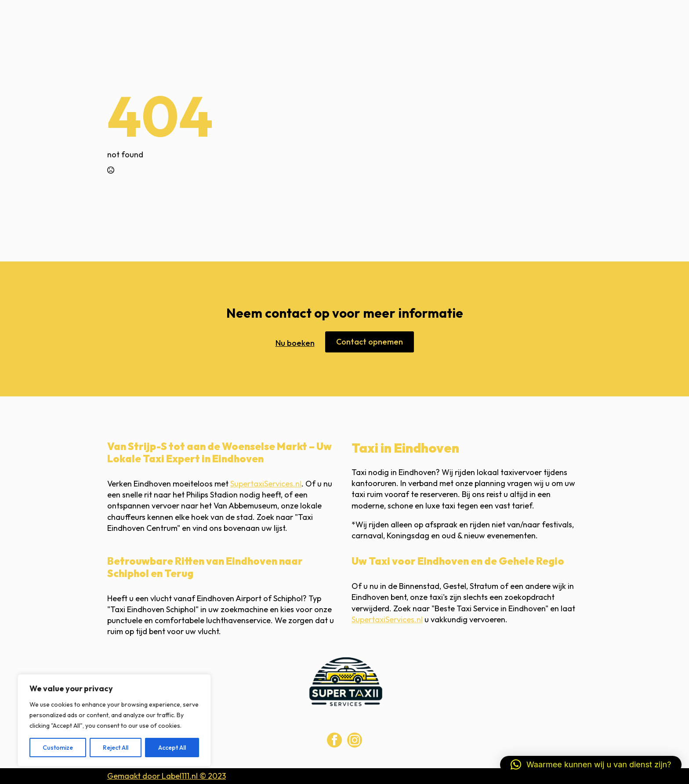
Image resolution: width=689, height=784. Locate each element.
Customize (58, 748)
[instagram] (355, 740)
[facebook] (334, 740)
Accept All (172, 748)
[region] (114, 720)
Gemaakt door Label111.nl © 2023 (167, 776)
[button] (591, 765)
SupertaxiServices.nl (266, 484)
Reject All (116, 748)
